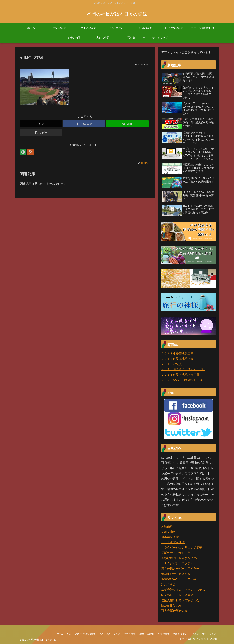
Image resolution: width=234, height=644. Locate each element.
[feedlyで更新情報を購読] (23, 152)
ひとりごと (104, 634)
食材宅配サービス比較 (176, 574)
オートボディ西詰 (173, 542)
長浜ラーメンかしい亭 (176, 553)
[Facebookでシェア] (84, 124)
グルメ (117, 634)
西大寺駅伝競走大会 (174, 611)
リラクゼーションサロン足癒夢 (182, 548)
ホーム (60, 634)
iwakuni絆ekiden (172, 606)
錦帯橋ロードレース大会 (177, 595)
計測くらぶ (169, 584)
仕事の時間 (130, 634)
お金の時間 (164, 634)
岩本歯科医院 (170, 537)
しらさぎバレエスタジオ (177, 563)
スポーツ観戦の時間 (85, 634)
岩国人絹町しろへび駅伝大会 (180, 600)
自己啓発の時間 (147, 634)
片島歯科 (167, 526)
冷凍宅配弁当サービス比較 (179, 579)
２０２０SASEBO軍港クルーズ (182, 380)
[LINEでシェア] (127, 124)
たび (69, 634)
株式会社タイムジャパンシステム (183, 590)
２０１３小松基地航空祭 (177, 354)
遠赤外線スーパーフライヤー (180, 569)
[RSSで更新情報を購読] (31, 152)
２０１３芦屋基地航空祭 (177, 359)
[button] (41, 133)
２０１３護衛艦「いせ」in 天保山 (183, 369)
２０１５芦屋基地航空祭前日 (180, 375)
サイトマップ (209, 634)
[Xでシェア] (41, 124)
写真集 (195, 634)
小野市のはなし (181, 634)
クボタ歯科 (169, 532)
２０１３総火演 (171, 364)
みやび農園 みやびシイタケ (180, 558)
